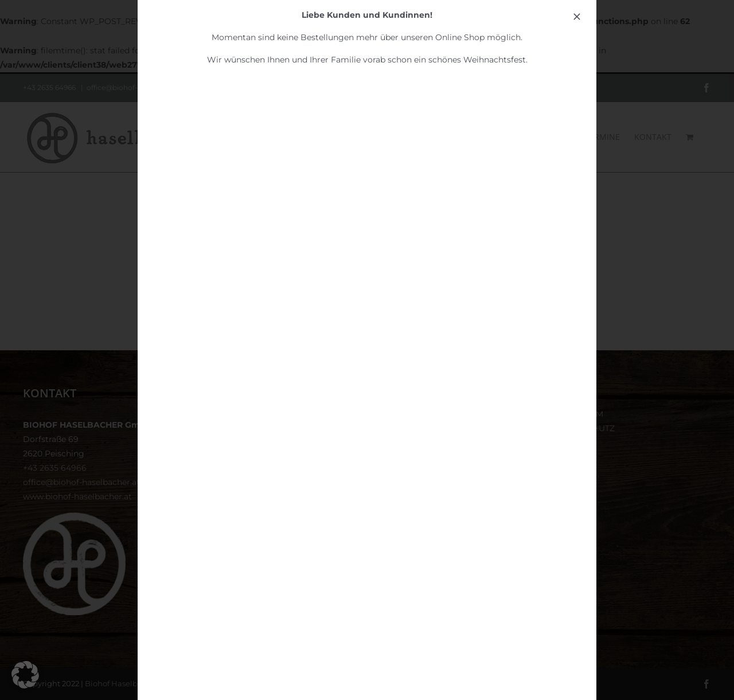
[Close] (577, 17)
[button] (25, 675)
